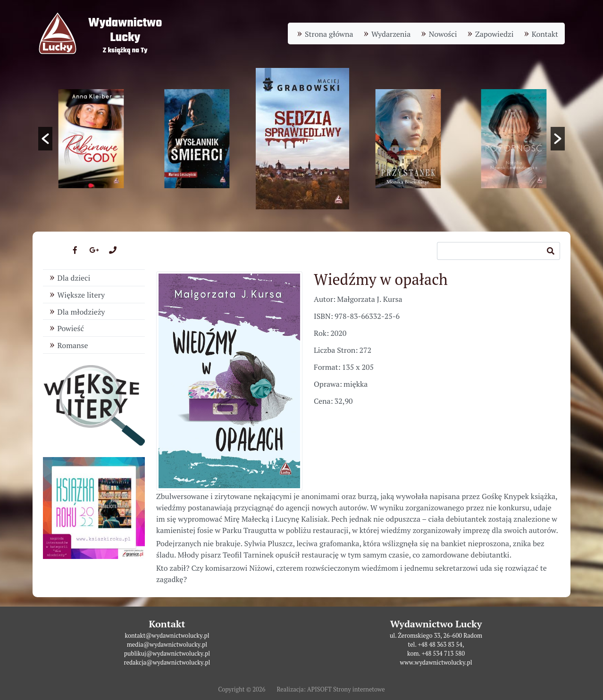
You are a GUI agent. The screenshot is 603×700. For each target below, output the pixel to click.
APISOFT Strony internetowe (346, 689)
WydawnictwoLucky (125, 30)
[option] (302, 139)
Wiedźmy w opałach (381, 279)
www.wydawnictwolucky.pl (436, 662)
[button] (45, 139)
